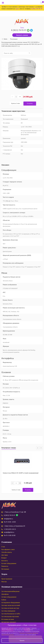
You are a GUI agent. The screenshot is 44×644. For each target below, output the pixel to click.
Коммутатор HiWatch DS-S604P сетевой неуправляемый (21, 473)
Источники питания (8, 619)
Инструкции (5, 569)
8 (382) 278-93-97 (37, 9)
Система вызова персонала (10, 616)
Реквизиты (5, 566)
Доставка (5, 555)
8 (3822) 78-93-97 (19, 30)
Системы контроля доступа (10, 608)
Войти (6, 39)
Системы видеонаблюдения (10, 591)
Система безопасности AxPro (11, 614)
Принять (22, 641)
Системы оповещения (8, 611)
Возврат (4, 558)
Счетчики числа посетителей (11, 605)
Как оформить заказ (8, 549)
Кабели (4, 600)
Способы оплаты (7, 552)
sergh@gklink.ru (9, 532)
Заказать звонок (22, 35)
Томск (22, 28)
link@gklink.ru (8, 519)
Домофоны (5, 594)
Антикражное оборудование (11, 603)
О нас (3, 547)
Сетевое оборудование (9, 597)
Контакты (5, 561)
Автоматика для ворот (9, 622)
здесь (17, 9)
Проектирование (7, 579)
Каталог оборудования (9, 563)
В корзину (30, 103)
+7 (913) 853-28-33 (10, 529)
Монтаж (4, 582)
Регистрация (14, 39)
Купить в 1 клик (16, 103)
